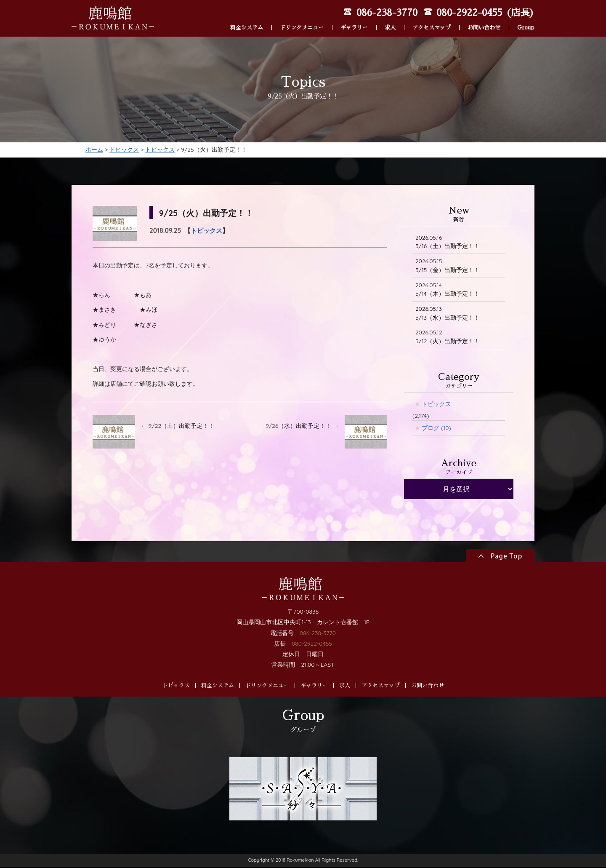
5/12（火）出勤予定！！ (448, 338)
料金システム (247, 16)
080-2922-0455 (312, 678)
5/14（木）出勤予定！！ (448, 290)
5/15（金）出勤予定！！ (448, 266)
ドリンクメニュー (302, 16)
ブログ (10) (436, 429)
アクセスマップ (432, 16)
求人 (390, 16)
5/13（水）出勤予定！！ (448, 314)
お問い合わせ (484, 16)
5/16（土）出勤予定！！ (448, 242)
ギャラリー (354, 16)
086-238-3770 (318, 667)
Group (526, 16)
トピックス (206, 231)
